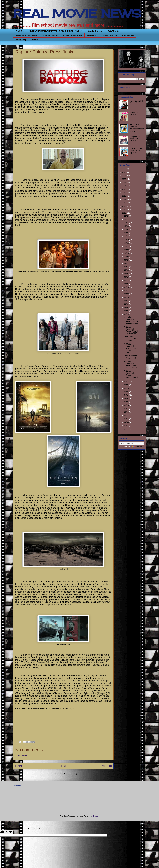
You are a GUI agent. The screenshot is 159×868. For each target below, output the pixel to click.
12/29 (127, 216)
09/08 (127, 270)
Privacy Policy (21, 40)
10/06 (127, 257)
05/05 (127, 385)
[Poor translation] (9, 832)
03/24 (127, 405)
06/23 (127, 297)
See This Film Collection (50, 35)
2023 (124, 179)
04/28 (127, 388)
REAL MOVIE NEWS (77, 13)
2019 (124, 193)
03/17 (127, 409)
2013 (124, 213)
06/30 (127, 294)
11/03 (127, 243)
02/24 (127, 415)
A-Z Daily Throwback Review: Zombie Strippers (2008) (131, 320)
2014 (124, 209)
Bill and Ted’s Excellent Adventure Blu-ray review (137, 128)
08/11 (127, 280)
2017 (124, 199)
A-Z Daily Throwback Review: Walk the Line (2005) (131, 364)
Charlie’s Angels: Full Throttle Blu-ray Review (136, 151)
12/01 (127, 229)
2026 (124, 169)
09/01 (127, 274)
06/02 (127, 308)
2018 (124, 196)
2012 (124, 430)
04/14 (127, 395)
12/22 (127, 219)
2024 (124, 176)
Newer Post (20, 766)
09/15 (127, 267)
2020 (124, 189)
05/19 (127, 314)
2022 (124, 182)
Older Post (107, 766)
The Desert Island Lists (109, 35)
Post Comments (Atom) (68, 774)
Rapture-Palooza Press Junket (130, 357)
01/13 (127, 426)
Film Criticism (92, 35)
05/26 (127, 311)
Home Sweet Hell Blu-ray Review (137, 102)
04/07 (127, 398)
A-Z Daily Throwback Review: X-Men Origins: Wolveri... (131, 348)
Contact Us (35, 40)
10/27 (127, 246)
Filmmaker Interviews (95, 31)
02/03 (127, 422)
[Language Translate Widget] (132, 444)
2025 (124, 172)
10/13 (127, 253)
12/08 (127, 226)
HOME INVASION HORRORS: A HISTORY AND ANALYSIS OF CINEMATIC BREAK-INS (56, 31)
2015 (124, 206)
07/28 (127, 287)
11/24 (127, 233)
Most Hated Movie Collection (72, 35)
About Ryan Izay (128, 35)
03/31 (127, 402)
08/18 (127, 277)
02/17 (127, 419)
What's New (20, 31)
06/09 (127, 304)
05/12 (127, 381)
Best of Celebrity (113, 31)
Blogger (96, 816)
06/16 (127, 301)
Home (64, 766)
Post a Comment (24, 755)
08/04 (127, 284)
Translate (136, 447)
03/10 (127, 412)
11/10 (127, 240)
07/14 (127, 290)
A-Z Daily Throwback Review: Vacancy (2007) (131, 374)
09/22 (127, 263)
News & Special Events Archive (26, 35)
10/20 (127, 250)
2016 (124, 203)
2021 (124, 186)
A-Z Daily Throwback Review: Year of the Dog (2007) (131, 330)
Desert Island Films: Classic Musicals (130, 339)
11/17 (127, 236)
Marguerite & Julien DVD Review (135, 139)
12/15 (127, 223)
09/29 (127, 260)
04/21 (127, 392)
